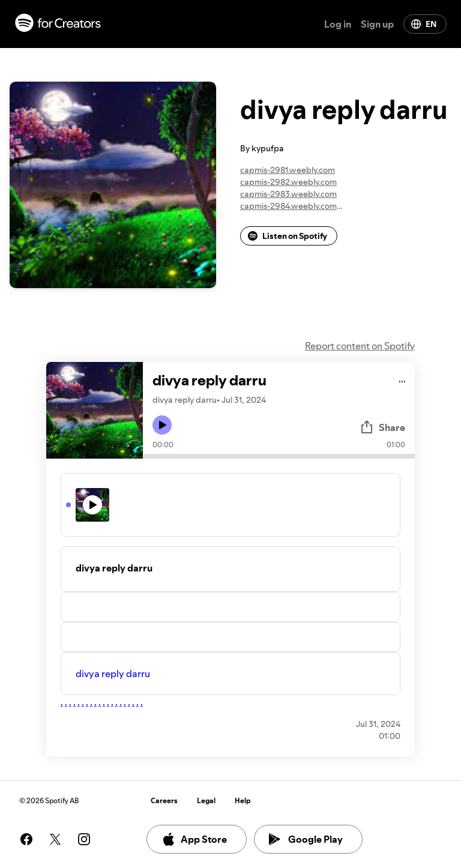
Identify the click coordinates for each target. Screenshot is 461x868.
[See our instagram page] (84, 839)
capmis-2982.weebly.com (288, 182)
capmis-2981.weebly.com (288, 170)
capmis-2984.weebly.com (288, 206)
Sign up (377, 24)
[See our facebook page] (26, 839)
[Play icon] (162, 425)
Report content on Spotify (360, 346)
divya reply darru (113, 674)
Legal (206, 800)
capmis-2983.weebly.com (288, 194)
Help (243, 800)
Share (382, 427)
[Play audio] (402, 380)
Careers (164, 800)
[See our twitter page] (55, 839)
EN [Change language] (424, 24)
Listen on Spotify (288, 236)
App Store (194, 839)
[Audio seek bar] (279, 456)
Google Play (306, 839)
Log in (338, 24)
